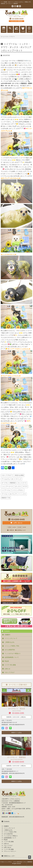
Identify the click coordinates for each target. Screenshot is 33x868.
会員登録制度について (12, 657)
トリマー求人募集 (10, 665)
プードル (4, 494)
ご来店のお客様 (19, 475)
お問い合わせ (16, 523)
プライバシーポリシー (10, 851)
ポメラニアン (14, 494)
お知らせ (7, 669)
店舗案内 (7, 635)
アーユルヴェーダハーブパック (11, 479)
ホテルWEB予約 (10, 650)
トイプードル (6, 490)
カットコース (22, 483)
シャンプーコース (7, 487)
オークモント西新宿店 (9, 483)
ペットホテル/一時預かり (12, 654)
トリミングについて (11, 638)
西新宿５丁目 (6, 498)
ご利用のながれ (10, 642)
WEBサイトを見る (16, 733)
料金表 (7, 661)
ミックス (23, 494)
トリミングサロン (18, 490)
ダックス (18, 487)
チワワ (25, 487)
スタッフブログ (7, 475)
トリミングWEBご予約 (12, 646)
